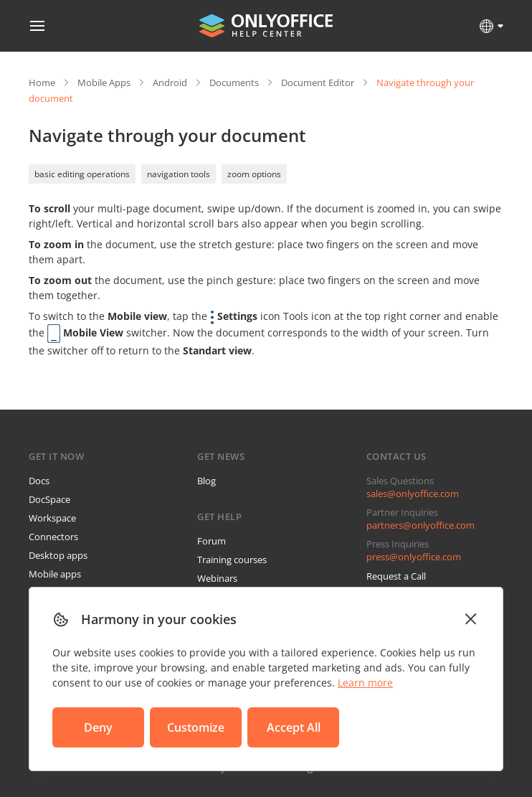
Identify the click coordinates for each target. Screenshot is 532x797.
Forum (212, 541)
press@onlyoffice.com (414, 557)
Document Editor (318, 82)
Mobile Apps (104, 82)
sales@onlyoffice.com (413, 494)
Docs (39, 481)
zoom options (254, 174)
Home (42, 82)
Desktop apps (58, 555)
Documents (234, 82)
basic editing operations (82, 174)
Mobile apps (55, 574)
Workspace (52, 518)
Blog (206, 481)
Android (170, 82)
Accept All (294, 727)
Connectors (53, 537)
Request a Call (396, 576)
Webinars (217, 578)
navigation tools (179, 174)
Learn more (365, 683)
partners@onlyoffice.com (421, 525)
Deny (98, 727)
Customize (196, 727)
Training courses (232, 560)
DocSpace (49, 499)
